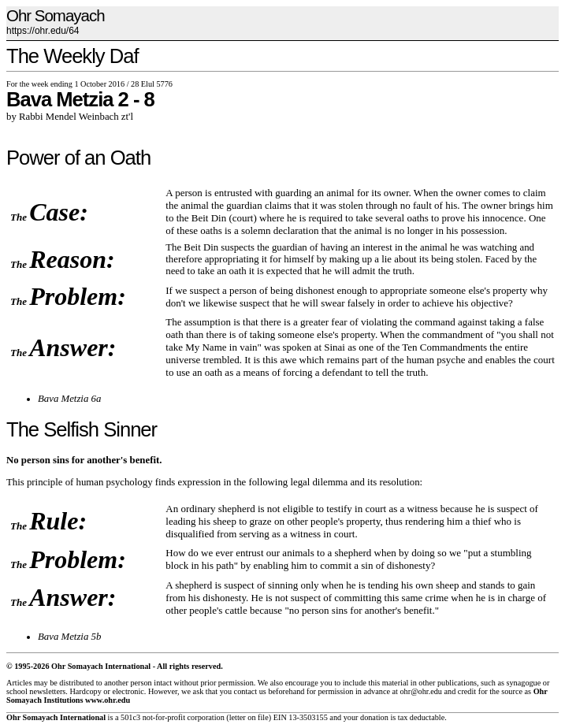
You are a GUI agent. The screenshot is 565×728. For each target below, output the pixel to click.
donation (374, 717)
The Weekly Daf (72, 56)
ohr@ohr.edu (420, 691)
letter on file (249, 717)
